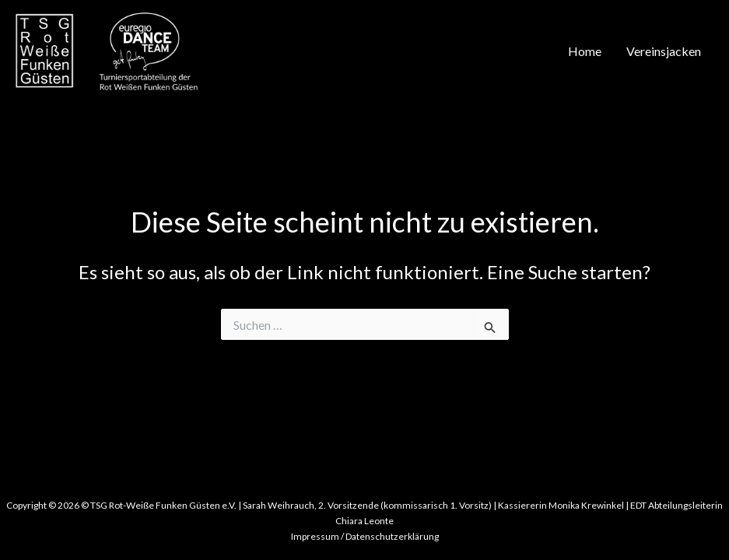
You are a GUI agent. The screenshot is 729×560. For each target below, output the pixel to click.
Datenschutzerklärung (392, 536)
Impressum (315, 536)
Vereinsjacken (664, 51)
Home (585, 51)
